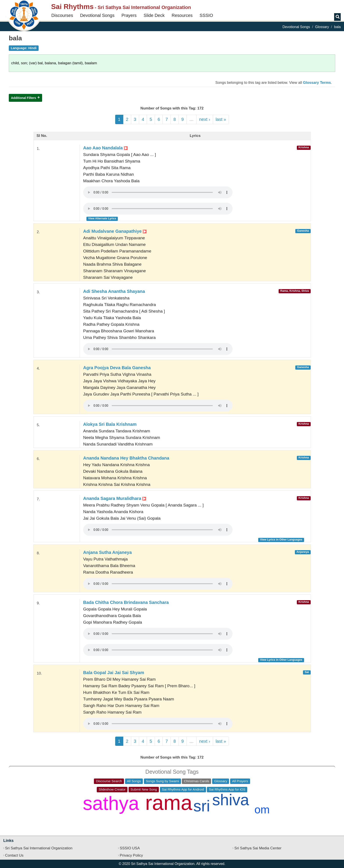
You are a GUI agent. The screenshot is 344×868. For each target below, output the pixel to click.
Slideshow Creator (112, 789)
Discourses (62, 15)
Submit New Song (144, 789)
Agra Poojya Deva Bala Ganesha (117, 368)
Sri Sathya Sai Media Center (258, 848)
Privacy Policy (131, 855)
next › (205, 119)
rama (169, 803)
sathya (111, 803)
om (262, 810)
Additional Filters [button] (23, 98)
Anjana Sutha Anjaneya (107, 552)
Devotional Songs (97, 15)
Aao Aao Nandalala (105, 148)
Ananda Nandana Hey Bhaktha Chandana (126, 458)
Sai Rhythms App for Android (183, 789)
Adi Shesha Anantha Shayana (114, 291)
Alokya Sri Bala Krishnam (110, 424)
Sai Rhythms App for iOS (227, 789)
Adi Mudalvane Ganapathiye (115, 231)
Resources (182, 15)
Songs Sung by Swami (162, 781)
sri (202, 806)
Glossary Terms (317, 83)
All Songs (134, 781)
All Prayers (240, 781)
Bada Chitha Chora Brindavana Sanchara (126, 602)
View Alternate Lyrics (102, 218)
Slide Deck (154, 15)
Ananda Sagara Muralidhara (115, 498)
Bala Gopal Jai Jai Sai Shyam (114, 673)
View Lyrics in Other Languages (281, 540)
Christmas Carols (196, 781)
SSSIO (206, 15)
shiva (231, 800)
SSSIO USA (130, 848)
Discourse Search (109, 781)
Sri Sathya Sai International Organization (39, 848)
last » (221, 119)
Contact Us (14, 855)
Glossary (322, 27)
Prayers (129, 15)
